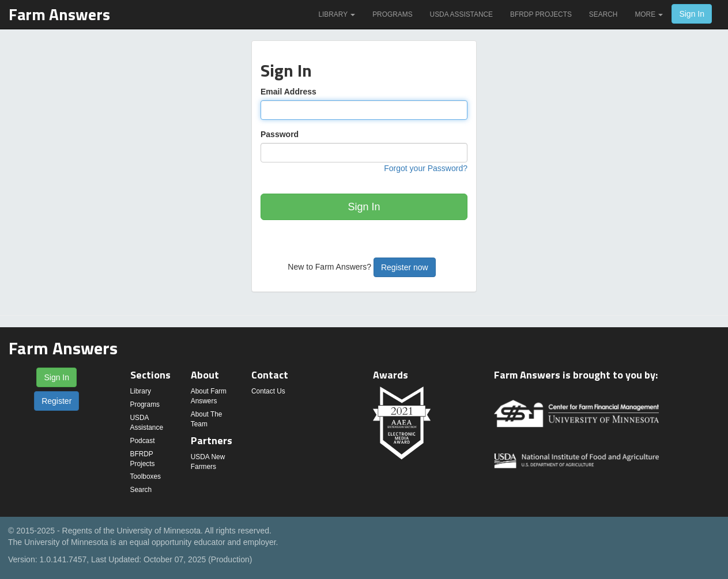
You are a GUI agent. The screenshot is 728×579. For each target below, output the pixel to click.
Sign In (692, 14)
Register (56, 401)
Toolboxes (146, 476)
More (649, 14)
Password (280, 134)
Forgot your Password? (426, 168)
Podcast (143, 441)
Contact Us (268, 391)
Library (337, 14)
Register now (405, 267)
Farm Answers (59, 14)
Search (603, 14)
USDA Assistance (461, 14)
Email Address (288, 92)
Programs (392, 14)
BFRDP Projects (541, 14)
